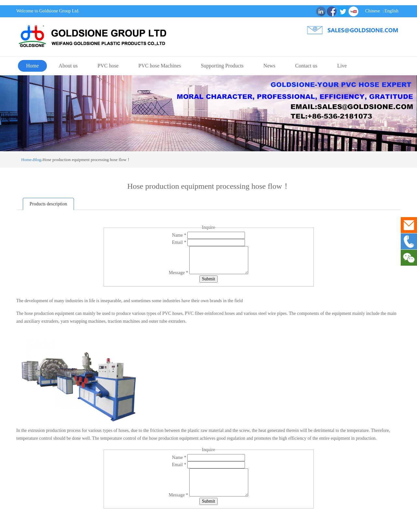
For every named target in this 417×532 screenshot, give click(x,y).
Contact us (306, 66)
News (269, 66)
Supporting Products (222, 66)
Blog (37, 160)
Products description (48, 204)
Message (179, 273)
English (391, 11)
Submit (208, 279)
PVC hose (108, 66)
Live (342, 66)
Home (32, 66)
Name (180, 235)
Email (180, 242)
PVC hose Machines (160, 66)
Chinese (373, 11)
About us (68, 66)
